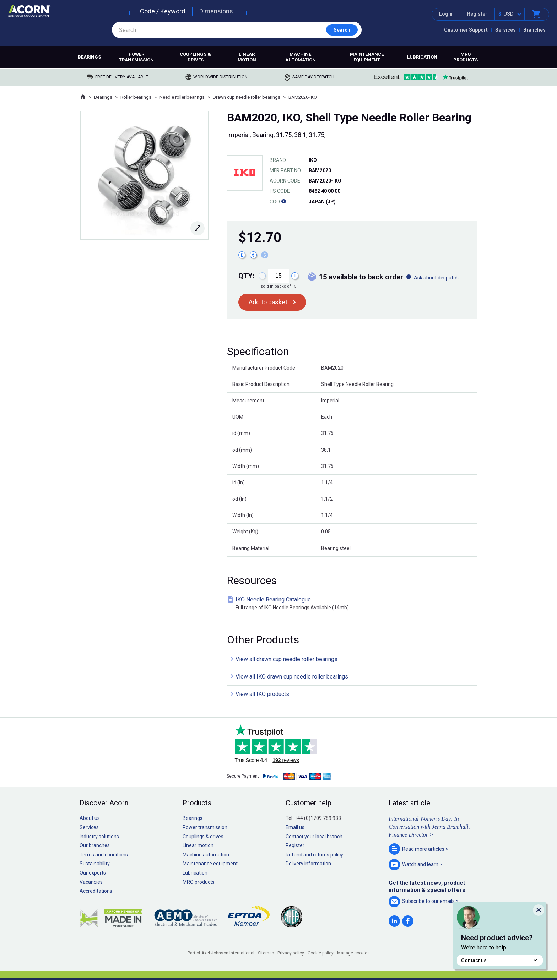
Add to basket (268, 302)
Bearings (89, 57)
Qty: (246, 276)
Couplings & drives (195, 57)
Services (505, 30)
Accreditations (96, 891)
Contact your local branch (314, 837)
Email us (295, 827)
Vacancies (91, 882)
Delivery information (308, 864)
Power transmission (136, 57)
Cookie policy (321, 953)
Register (477, 14)
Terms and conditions (104, 855)
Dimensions (216, 11)
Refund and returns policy (314, 855)
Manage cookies (353, 953)
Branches (534, 30)
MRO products (466, 57)
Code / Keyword (163, 11)
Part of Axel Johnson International (221, 953)
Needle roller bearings (182, 97)
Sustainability (95, 864)
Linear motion (247, 57)
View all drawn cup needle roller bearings (286, 659)
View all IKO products (262, 694)
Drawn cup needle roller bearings (247, 97)
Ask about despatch (436, 278)
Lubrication (422, 57)
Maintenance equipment (367, 57)
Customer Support (466, 30)
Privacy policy (291, 953)
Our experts (93, 873)
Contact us (500, 960)
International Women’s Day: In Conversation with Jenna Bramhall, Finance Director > (429, 827)
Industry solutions (99, 837)
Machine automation (301, 57)
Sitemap (266, 953)
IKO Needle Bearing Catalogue (353, 604)
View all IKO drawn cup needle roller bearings (292, 677)
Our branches (95, 845)
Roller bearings (136, 97)
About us (90, 818)
